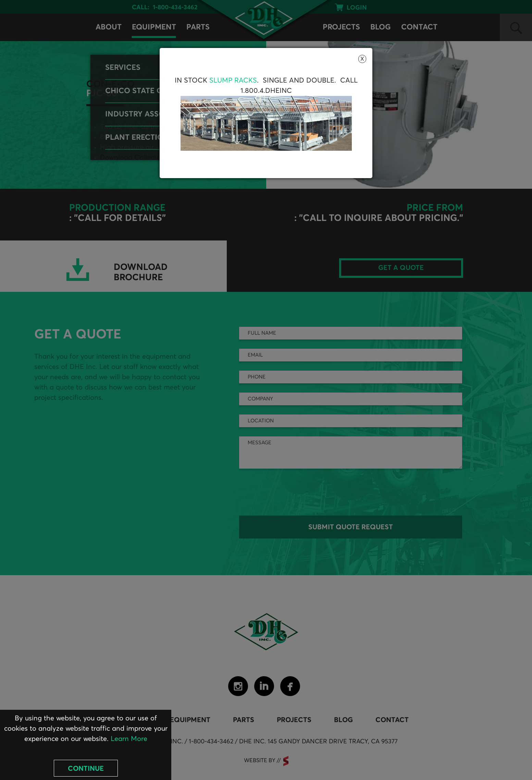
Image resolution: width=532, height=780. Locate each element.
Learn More (129, 739)
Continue (86, 769)
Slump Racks (233, 81)
